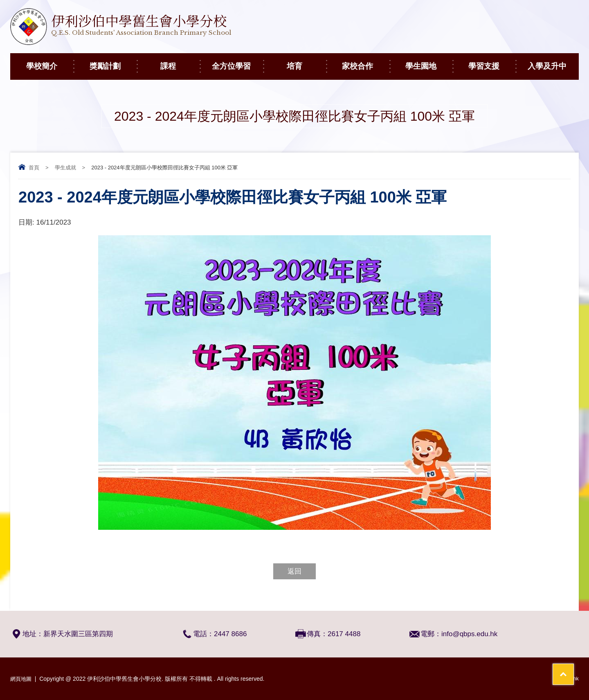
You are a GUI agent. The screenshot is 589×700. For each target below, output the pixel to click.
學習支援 (492, 62)
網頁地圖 (22, 679)
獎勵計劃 (113, 62)
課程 (180, 62)
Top (568, 663)
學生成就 (65, 168)
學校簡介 (50, 62)
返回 (294, 571)
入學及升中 (553, 62)
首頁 (34, 168)
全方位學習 (237, 62)
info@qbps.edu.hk (469, 634)
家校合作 (365, 62)
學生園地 (429, 62)
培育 (306, 62)
